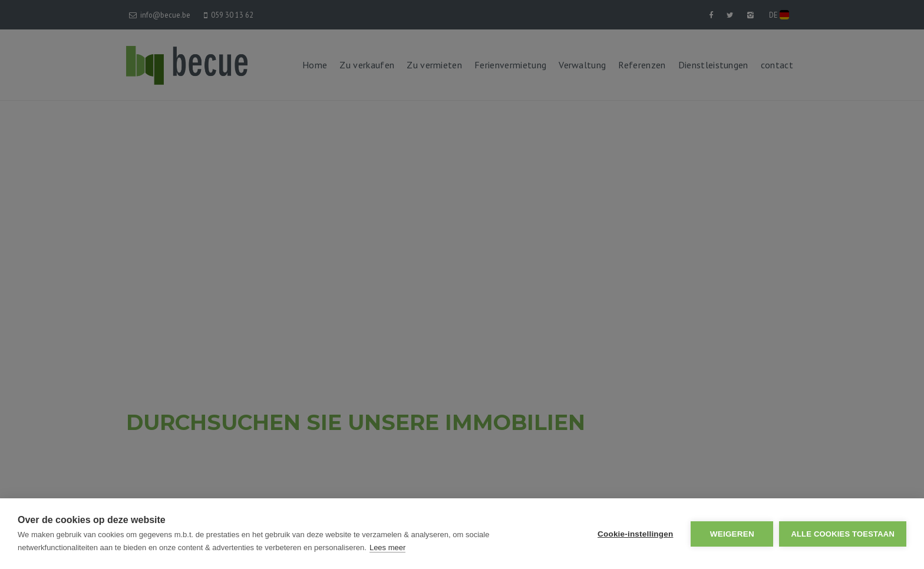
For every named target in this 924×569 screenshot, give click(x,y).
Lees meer (387, 548)
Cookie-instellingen (635, 534)
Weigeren (732, 534)
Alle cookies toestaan (843, 534)
